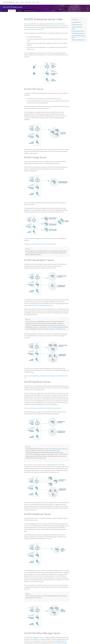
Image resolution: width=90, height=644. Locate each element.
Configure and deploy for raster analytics (40, 244)
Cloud (34, 2)
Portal (17, 2)
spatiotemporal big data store (60, 449)
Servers (22, 2)
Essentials (19, 11)
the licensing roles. (35, 29)
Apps (38, 2)
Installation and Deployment (31, 11)
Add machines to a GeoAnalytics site (55, 329)
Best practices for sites (41, 305)
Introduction (12, 11)
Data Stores (28, 2)
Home (5, 11)
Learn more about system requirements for (43, 408)
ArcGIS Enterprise (9, 2)
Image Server (28, 162)
